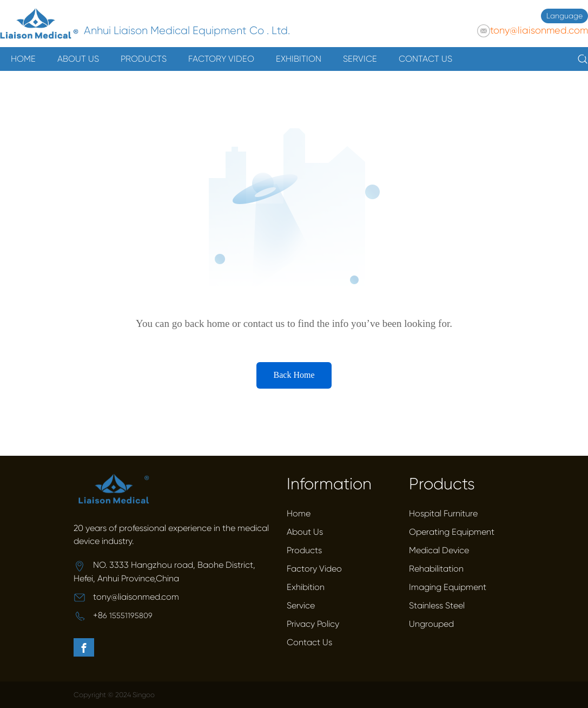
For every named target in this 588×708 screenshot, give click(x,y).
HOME (23, 59)
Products (304, 550)
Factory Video (314, 569)
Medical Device (439, 550)
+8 (98, 615)
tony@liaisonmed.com (539, 30)
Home (299, 513)
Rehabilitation (436, 569)
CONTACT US (425, 59)
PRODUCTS (144, 59)
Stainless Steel (437, 605)
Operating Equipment (452, 532)
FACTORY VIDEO (221, 59)
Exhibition (306, 587)
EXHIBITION (299, 59)
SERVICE (360, 59)
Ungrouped (431, 624)
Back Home (294, 375)
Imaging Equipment (448, 587)
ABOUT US (78, 59)
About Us (305, 532)
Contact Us (309, 642)
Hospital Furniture (443, 513)
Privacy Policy (313, 624)
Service (301, 605)
